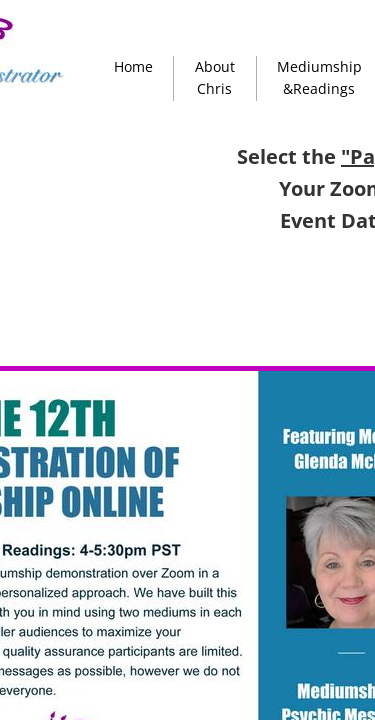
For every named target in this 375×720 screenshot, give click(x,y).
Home (133, 66)
